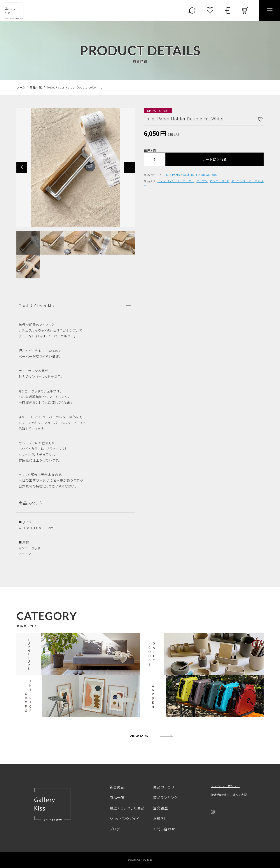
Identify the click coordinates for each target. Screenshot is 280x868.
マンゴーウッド (219, 181)
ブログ (115, 829)
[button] (22, 167)
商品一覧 (117, 797)
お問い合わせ (164, 829)
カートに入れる (215, 159)
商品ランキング (165, 797)
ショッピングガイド (124, 818)
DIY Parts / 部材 (178, 175)
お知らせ (160, 818)
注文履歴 (161, 808)
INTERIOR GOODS (204, 175)
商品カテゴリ (164, 787)
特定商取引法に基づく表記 (229, 795)
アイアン (202, 181)
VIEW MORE (140, 736)
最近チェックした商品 (127, 808)
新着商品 (117, 787)
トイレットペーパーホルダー (176, 181)
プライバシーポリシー (225, 786)
